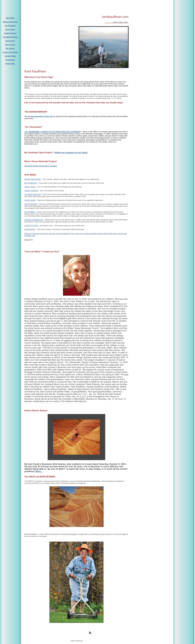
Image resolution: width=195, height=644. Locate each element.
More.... (39, 471)
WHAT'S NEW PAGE (33, 179)
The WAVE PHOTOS (33, 194)
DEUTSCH (10, 18)
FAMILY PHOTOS (31, 191)
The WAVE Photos (10, 37)
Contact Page (10, 56)
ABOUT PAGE (30, 187)
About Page (10, 29)
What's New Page (10, 22)
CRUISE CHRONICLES (34, 220)
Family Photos (10, 33)
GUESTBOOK (30, 229)
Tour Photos (10, 45)
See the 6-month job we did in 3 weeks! (41, 166)
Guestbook (10, 60)
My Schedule (10, 26)
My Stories (10, 48)
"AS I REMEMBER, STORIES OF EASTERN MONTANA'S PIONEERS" (53, 132)
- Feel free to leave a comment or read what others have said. (60, 229)
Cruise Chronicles (10, 52)
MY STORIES (30, 212)
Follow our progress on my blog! (71, 153)
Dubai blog (10, 64)
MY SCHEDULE (31, 183)
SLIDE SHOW (30, 200)
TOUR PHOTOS (31, 204)
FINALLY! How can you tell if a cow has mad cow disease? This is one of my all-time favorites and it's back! (66, 234)
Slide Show (10, 41)
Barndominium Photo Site (42, 116)
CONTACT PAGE (31, 226)
